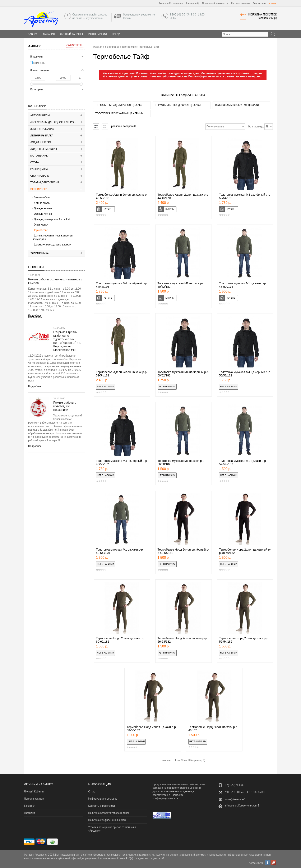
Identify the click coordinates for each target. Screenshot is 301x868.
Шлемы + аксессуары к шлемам (52, 245)
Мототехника (40, 156)
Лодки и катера (41, 142)
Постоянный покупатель (215, 3)
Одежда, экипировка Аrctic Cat (52, 219)
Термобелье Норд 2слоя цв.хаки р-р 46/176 (213, 729)
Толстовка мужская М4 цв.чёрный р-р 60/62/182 (183, 374)
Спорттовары (40, 176)
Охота (35, 162)
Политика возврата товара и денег (109, 813)
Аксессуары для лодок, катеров (53, 122)
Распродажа (39, 169)
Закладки (30, 806)
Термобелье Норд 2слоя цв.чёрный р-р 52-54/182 (183, 551)
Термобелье (41, 230)
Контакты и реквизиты (101, 806)
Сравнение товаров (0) (123, 126)
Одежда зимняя (43, 208)
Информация (98, 34)
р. (80, 78)
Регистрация (176, 3)
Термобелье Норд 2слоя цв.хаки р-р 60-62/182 (121, 640)
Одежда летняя (43, 214)
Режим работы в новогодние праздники (65, 406)
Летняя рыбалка (42, 136)
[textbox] (245, 34)
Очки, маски (41, 225)
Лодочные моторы (44, 149)
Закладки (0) (193, 3)
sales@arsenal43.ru (237, 799)
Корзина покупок (241, 3)
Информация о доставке (103, 799)
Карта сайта (256, 863)
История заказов (34, 799)
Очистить (75, 45)
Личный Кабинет (72, 34)
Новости (36, 267)
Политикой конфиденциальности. (168, 797)
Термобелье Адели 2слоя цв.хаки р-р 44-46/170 (183, 196)
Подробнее (35, 316)
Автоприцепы (40, 116)
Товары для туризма (45, 182)
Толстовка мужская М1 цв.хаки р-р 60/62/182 (181, 285)
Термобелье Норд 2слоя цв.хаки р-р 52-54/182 (244, 640)
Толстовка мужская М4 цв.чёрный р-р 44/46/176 (121, 285)
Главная (98, 47)
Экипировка (39, 189)
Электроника (40, 253)
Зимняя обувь (42, 197)
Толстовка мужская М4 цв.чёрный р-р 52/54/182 (245, 196)
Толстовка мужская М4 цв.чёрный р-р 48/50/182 (121, 462)
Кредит (117, 34)
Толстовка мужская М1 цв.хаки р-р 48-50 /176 (242, 285)
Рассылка (29, 813)
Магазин (49, 34)
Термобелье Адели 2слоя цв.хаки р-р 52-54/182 (121, 374)
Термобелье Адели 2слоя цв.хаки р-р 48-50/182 (121, 196)
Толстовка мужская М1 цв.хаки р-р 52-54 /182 (242, 462)
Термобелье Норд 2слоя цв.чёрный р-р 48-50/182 (245, 551)
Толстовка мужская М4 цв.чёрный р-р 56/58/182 (245, 374)
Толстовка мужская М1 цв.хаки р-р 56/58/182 (181, 462)
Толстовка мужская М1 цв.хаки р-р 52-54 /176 (119, 551)
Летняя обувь (42, 203)
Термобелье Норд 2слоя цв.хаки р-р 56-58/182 (182, 640)
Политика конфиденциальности (107, 820)
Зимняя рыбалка (42, 129)
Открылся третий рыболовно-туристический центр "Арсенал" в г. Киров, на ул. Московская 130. (67, 341)
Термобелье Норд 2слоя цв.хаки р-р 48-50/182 (151, 729)
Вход (161, 3)
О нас (92, 792)
